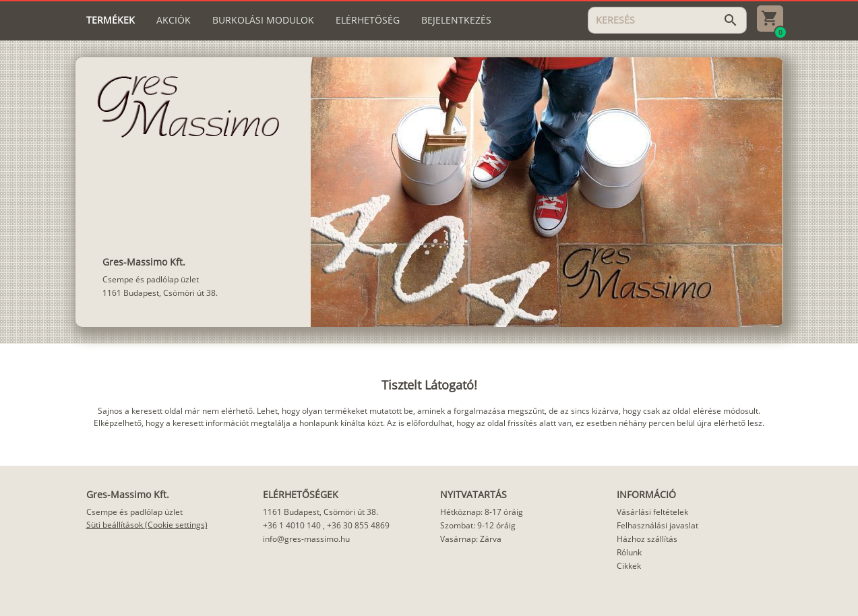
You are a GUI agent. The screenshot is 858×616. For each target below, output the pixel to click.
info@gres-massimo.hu (306, 539)
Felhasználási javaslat (657, 525)
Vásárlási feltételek (652, 512)
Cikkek (629, 566)
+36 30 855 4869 (358, 525)
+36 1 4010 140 (292, 525)
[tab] (111, 20)
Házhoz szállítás (647, 539)
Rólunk (629, 552)
